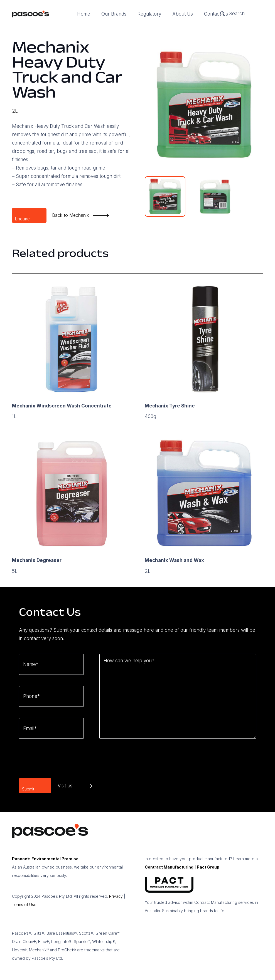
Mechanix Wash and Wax (174, 560)
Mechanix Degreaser (37, 560)
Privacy (116, 896)
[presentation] (61, 761)
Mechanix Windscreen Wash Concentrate (62, 406)
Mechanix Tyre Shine (170, 406)
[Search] (240, 14)
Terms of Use (24, 905)
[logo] (31, 14)
